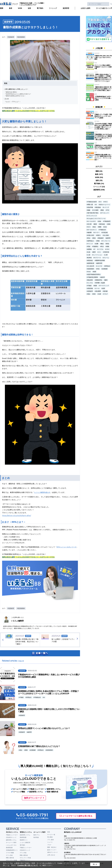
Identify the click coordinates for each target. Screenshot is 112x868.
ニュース (50, 842)
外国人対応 (91, 235)
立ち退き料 (91, 266)
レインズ (106, 207)
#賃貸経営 (11, 37)
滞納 (98, 241)
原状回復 (90, 288)
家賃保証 (90, 260)
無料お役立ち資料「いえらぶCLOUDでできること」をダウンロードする (28, 111)
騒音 (96, 224)
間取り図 (90, 205)
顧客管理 (99, 263)
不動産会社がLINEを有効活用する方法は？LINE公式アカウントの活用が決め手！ (103, 147)
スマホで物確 (10, 853)
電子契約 (40, 8)
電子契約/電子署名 (93, 213)
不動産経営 (107, 221)
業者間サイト (24, 840)
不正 (108, 210)
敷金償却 (90, 280)
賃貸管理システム (25, 835)
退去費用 (98, 291)
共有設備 (105, 233)
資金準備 (90, 207)
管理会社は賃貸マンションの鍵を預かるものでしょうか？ (44, 728)
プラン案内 (51, 840)
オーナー (97, 233)
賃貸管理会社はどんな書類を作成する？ (19, 94)
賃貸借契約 (50, 750)
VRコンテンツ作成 (11, 860)
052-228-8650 (71, 858)
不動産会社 (38, 697)
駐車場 (90, 258)
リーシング (53, 8)
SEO (89, 227)
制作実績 (36, 837)
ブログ (106, 294)
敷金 (102, 244)
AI (44, 697)
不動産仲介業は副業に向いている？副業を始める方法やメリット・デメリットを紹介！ (103, 157)
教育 (94, 252)
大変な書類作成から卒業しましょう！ (16, 89)
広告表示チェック (11, 837)
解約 (106, 280)
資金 (100, 221)
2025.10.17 (32, 742)
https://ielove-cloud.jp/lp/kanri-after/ (17, 516)
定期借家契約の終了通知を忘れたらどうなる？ (39, 746)
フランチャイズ (92, 216)
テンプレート (106, 241)
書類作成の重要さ (12, 92)
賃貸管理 (66, 8)
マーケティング (104, 286)
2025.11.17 (32, 687)
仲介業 (90, 224)
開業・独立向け (52, 847)
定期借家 (33, 750)
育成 (89, 246)
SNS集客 (96, 210)
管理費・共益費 (100, 283)
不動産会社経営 (92, 202)
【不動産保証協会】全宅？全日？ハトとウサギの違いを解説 (103, 98)
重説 (102, 210)
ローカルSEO (92, 221)
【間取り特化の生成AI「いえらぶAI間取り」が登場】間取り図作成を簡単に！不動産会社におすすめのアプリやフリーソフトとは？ (103, 78)
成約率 (103, 277)
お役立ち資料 (85, 8)
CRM (108, 249)
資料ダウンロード (52, 852)
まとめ (7, 99)
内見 (98, 269)
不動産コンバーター (12, 835)
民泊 (89, 238)
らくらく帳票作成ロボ (42, 492)
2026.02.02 (32, 671)
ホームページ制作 (11, 842)
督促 (94, 238)
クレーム (106, 258)
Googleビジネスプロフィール (97, 219)
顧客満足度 (91, 263)
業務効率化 (99, 280)
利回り (99, 235)
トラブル (101, 249)
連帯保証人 (91, 241)
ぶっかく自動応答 (25, 842)
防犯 (108, 244)
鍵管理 (30, 732)
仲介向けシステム (12, 832)
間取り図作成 (10, 858)
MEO (106, 202)
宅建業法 (96, 246)
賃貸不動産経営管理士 (94, 274)
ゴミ (100, 252)
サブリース (98, 258)
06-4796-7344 (71, 849)
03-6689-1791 (71, 840)
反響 (97, 244)
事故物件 (101, 238)
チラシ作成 (9, 855)
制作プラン (37, 835)
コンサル (90, 283)
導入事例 (50, 837)
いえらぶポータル (11, 845)
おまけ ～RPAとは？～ (13, 102)
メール (98, 288)
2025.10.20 (32, 705)
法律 (100, 294)
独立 (95, 227)
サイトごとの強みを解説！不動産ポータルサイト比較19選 (103, 67)
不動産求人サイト (25, 860)
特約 (94, 294)
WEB (20, 8)
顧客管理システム (11, 840)
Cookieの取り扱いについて (28, 865)
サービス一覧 (51, 835)
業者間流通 (9, 848)
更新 (26, 750)
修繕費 (90, 233)
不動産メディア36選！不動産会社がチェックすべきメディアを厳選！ (103, 116)
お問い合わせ (51, 855)
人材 (89, 255)
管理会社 (29, 697)
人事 (106, 255)
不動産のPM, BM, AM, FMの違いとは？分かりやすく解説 (103, 57)
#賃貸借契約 (21, 37)
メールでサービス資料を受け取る (77, 816)
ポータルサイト (92, 230)
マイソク (90, 244)
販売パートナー (52, 850)
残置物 (90, 249)
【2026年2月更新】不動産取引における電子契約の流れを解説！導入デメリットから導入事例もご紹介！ (103, 126)
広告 (105, 227)
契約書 (106, 291)
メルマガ (99, 266)
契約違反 (102, 224)
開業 (2, 8)
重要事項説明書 (100, 260)
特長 (49, 832)
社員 (89, 252)
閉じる (95, 864)
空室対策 (106, 252)
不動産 (22, 697)
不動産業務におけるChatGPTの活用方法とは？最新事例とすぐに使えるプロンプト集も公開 (103, 137)
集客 (11, 8)
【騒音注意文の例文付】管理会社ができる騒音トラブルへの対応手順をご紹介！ (103, 89)
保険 (108, 246)
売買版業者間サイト (12, 850)
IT (95, 249)
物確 (89, 210)
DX (100, 202)
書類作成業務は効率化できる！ (16, 96)
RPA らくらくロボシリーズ (66, 547)
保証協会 (98, 207)
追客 (29, 8)
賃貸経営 (22, 715)
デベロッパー (105, 213)
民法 (102, 246)
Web (89, 272)
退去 (21, 750)
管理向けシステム (26, 832)
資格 (109, 224)
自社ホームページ (105, 205)
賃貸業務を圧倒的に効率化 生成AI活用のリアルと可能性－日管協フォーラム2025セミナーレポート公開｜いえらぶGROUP (48, 692)
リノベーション (98, 255)
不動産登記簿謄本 (93, 277)
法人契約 (106, 235)
